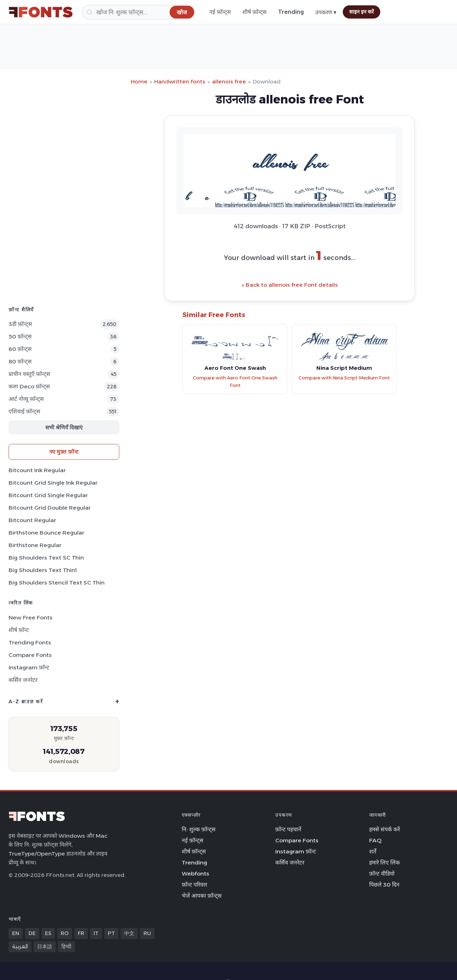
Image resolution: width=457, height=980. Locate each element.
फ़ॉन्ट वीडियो (382, 874)
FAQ (375, 840)
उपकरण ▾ (326, 12)
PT (111, 933)
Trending (291, 12)
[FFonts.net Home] (41, 12)
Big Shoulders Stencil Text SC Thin (57, 583)
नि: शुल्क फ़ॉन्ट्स (199, 829)
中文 (129, 933)
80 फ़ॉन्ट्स (20, 361)
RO (65, 933)
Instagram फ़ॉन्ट (29, 667)
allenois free (229, 81)
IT (96, 933)
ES (48, 933)
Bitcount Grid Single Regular (48, 495)
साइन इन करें (361, 12)
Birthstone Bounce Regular (46, 533)
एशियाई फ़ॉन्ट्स (24, 411)
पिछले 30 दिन (384, 885)
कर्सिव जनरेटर (23, 680)
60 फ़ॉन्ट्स (20, 349)
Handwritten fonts (180, 81)
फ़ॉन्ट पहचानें (288, 829)
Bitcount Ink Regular (37, 470)
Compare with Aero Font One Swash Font (235, 382)
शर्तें (373, 851)
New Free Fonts (31, 617)
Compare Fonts (30, 655)
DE (32, 933)
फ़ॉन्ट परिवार (194, 885)
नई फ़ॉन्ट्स (220, 12)
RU (147, 933)
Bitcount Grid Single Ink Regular (53, 483)
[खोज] (139, 12)
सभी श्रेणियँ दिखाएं (64, 427)
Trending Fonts (30, 642)
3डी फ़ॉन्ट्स (20, 324)
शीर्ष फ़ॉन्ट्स (255, 12)
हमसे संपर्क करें (385, 829)
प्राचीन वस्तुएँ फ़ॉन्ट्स (29, 374)
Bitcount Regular (32, 520)
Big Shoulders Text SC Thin (46, 558)
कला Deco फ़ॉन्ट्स (29, 386)
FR (81, 933)
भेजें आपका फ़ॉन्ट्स (202, 896)
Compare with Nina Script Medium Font (344, 378)
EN (16, 933)
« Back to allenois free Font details (290, 285)
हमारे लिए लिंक (385, 862)
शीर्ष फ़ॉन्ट (19, 630)
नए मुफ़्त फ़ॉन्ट (64, 452)
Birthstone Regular (35, 545)
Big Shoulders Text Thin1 (43, 570)
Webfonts (195, 874)
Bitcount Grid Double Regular (50, 508)
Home (139, 81)
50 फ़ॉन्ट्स (20, 336)
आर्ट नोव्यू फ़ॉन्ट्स (26, 399)
